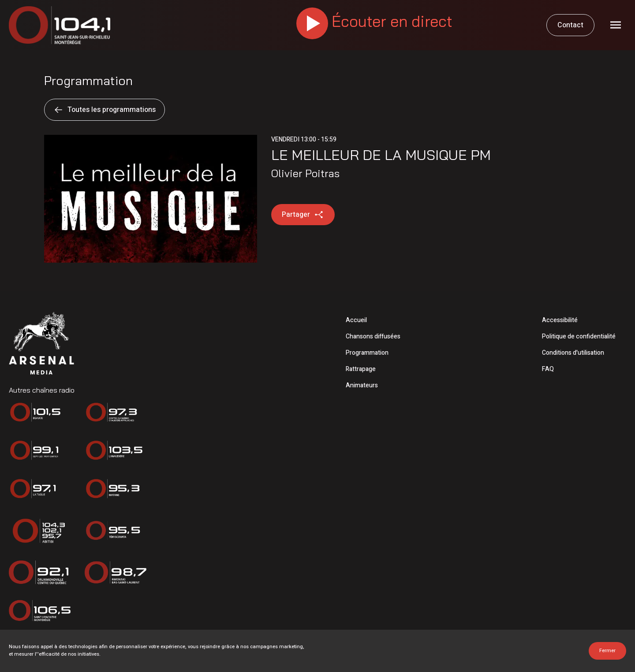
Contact (570, 25)
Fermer (607, 651)
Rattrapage (361, 369)
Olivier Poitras (305, 173)
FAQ (548, 369)
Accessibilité (560, 320)
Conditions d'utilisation (573, 353)
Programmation (367, 353)
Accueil (356, 320)
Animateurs (362, 385)
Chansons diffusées (373, 336)
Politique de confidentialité (579, 336)
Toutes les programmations (105, 110)
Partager (303, 215)
